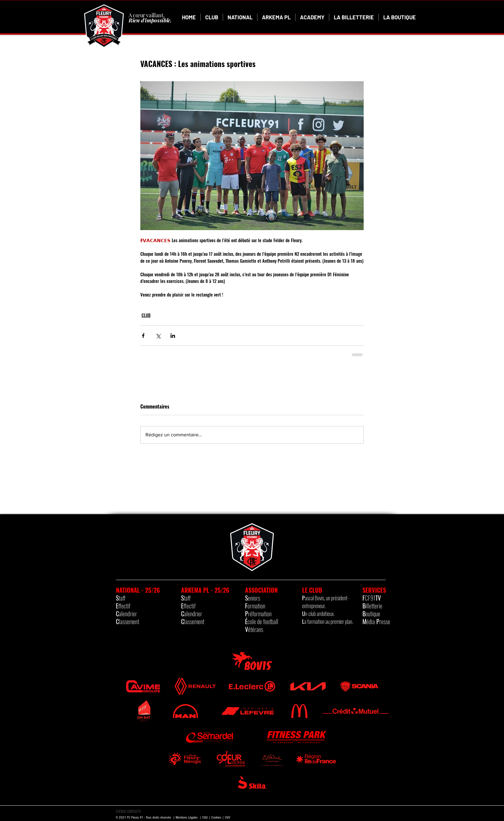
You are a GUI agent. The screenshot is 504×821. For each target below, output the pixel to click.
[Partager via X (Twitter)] (158, 336)
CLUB (146, 315)
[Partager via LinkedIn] (173, 336)
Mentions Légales (187, 818)
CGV (228, 818)
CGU (205, 818)
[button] (212, 17)
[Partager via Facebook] (143, 336)
